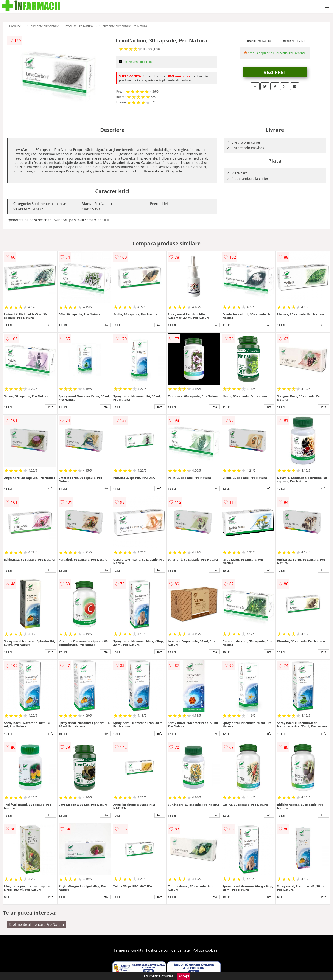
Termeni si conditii (128, 950)
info (51, 325)
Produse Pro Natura (79, 26)
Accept (184, 976)
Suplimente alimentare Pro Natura (123, 26)
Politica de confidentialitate (168, 950)
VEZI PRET (275, 72)
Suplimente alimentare (43, 26)
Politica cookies (205, 950)
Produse (15, 26)
